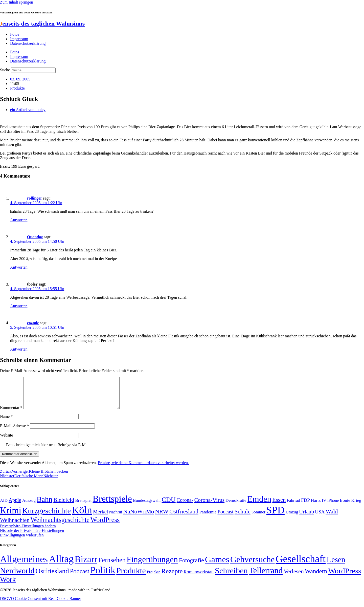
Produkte (17, 88)
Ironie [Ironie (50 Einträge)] (345, 506)
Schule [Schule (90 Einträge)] (243, 517)
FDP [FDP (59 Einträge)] (305, 506)
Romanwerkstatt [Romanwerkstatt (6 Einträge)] (199, 578)
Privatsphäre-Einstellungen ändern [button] (28, 532)
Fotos (15, 34)
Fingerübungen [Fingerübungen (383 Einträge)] (152, 565)
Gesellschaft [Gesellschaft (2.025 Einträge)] (301, 565)
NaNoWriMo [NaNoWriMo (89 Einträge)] (139, 518)
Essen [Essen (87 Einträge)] (279, 506)
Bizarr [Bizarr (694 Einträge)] (86, 565)
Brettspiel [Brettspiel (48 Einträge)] (84, 506)
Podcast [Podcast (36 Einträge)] (80, 577)
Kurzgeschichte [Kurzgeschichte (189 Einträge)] (47, 517)
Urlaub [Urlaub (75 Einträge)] (306, 518)
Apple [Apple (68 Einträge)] (15, 506)
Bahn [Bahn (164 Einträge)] (44, 505)
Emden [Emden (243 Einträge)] (259, 505)
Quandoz (35, 237)
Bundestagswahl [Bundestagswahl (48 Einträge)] (147, 506)
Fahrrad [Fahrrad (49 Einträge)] (293, 506)
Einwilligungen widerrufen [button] (22, 541)
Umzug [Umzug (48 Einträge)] (292, 518)
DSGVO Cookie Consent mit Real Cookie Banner (41, 605)
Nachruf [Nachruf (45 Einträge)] (116, 518)
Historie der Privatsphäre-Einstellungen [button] (32, 537)
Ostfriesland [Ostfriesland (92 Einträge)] (184, 517)
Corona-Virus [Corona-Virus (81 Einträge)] (209, 506)
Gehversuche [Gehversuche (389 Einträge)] (252, 565)
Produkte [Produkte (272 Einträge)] (131, 577)
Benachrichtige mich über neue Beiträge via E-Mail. (48, 451)
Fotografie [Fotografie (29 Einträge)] (191, 566)
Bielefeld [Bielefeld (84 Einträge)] (64, 506)
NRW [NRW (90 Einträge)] (162, 517)
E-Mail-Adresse (14, 432)
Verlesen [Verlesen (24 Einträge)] (294, 577)
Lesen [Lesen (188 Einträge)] (336, 566)
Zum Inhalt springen (17, 2)
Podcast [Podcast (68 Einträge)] (226, 518)
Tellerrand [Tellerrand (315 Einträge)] (266, 577)
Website (6, 441)
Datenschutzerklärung (28, 43)
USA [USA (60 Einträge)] (320, 518)
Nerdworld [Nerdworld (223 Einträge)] (17, 577)
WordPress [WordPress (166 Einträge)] (345, 577)
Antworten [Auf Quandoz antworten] (19, 267)
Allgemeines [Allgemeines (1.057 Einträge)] (24, 565)
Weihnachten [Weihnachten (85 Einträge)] (15, 526)
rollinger (35, 198)
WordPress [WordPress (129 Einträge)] (105, 526)
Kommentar (11, 414)
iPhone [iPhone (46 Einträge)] (333, 507)
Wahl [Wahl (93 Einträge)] (332, 517)
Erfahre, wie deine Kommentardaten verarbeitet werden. (143, 469)
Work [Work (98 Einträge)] (8, 586)
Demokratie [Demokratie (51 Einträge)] (236, 506)
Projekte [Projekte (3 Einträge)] (154, 578)
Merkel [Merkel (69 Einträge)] (100, 518)
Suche (5, 70)
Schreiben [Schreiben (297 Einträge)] (231, 577)
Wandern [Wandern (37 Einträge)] (316, 577)
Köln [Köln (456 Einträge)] (82, 516)
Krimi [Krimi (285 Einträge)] (11, 517)
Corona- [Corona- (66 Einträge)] (185, 506)
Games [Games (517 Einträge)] (217, 565)
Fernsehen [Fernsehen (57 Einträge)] (112, 566)
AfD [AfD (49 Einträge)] (4, 506)
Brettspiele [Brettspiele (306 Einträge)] (112, 505)
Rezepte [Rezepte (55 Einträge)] (172, 577)
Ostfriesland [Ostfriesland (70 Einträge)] (52, 577)
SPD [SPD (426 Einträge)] (276, 516)
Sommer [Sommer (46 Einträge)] (258, 518)
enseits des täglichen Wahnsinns (42, 24)
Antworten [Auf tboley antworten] (19, 306)
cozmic (33, 323)
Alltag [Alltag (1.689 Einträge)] (61, 565)
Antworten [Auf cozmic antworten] (19, 349)
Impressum (19, 39)
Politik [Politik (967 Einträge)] (103, 576)
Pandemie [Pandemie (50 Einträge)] (208, 518)
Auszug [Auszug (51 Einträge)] (29, 506)
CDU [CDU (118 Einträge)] (169, 506)
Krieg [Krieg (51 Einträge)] (356, 506)
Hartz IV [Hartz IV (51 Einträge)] (319, 506)
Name (6, 422)
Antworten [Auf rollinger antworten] (19, 220)
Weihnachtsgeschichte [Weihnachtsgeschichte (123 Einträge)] (60, 526)
